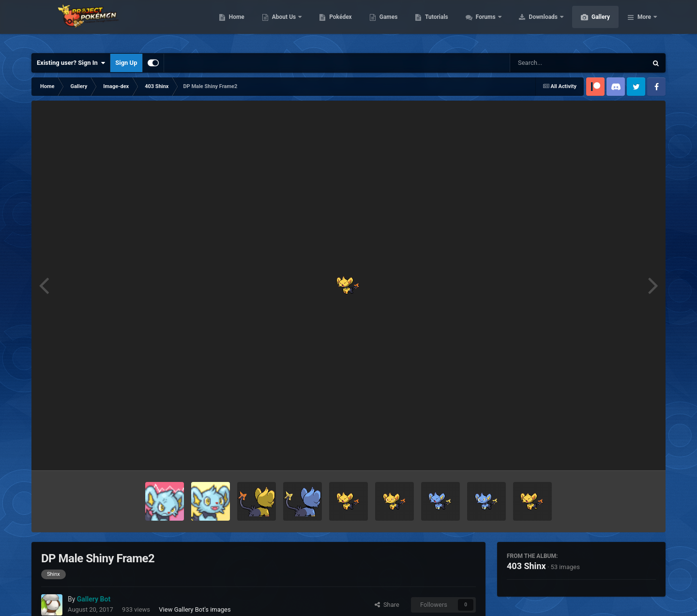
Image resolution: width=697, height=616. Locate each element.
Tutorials (482, 24)
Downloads (590, 24)
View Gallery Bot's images (195, 609)
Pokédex (386, 24)
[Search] (554, 63)
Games (434, 24)
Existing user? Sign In (71, 63)
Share (387, 605)
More (644, 24)
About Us (330, 24)
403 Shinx (526, 566)
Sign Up (126, 63)
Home (282, 24)
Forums (532, 24)
